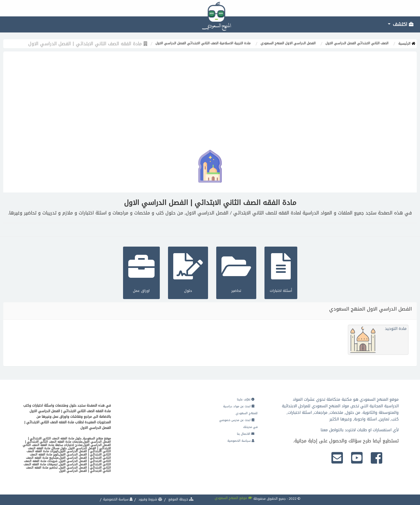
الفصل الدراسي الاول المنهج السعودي (288, 43)
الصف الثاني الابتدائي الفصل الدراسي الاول (357, 43)
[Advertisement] (210, 101)
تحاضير (236, 272)
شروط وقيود (150, 499)
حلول (188, 272)
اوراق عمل (141, 272)
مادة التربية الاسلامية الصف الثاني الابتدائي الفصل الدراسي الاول (203, 43)
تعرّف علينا (246, 399)
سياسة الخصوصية (241, 441)
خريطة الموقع (180, 499)
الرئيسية (407, 43)
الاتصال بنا (246, 434)
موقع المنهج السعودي (233, 498)
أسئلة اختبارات (281, 272)
